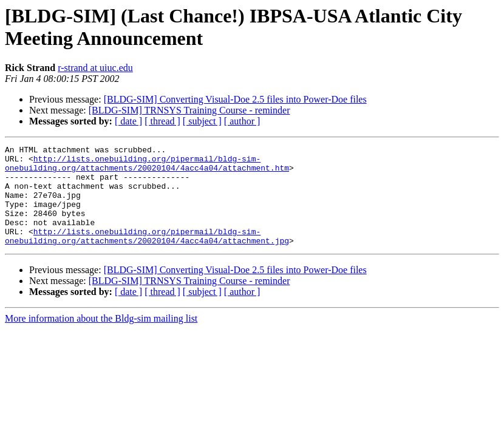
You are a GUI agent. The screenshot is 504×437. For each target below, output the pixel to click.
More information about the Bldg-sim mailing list (101, 338)
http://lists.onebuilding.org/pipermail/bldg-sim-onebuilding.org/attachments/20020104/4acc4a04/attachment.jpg (147, 255)
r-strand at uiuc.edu (95, 68)
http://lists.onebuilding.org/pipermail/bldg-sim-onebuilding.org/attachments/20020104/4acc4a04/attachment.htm (147, 168)
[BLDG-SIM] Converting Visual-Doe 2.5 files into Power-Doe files (235, 99)
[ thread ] (162, 121)
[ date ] (128, 121)
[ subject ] (202, 121)
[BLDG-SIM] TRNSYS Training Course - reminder (189, 110)
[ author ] (242, 121)
